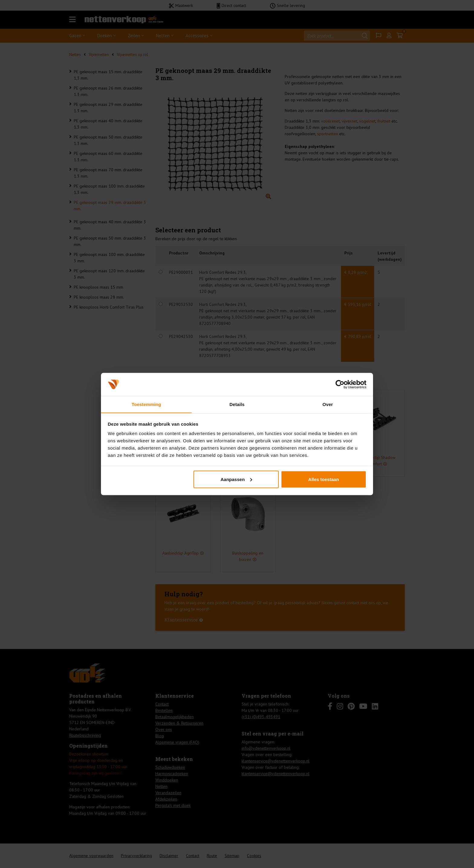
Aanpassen (236, 479)
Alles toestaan (324, 479)
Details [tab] (237, 404)
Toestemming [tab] (146, 404)
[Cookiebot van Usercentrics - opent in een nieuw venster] (340, 384)
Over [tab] (328, 404)
